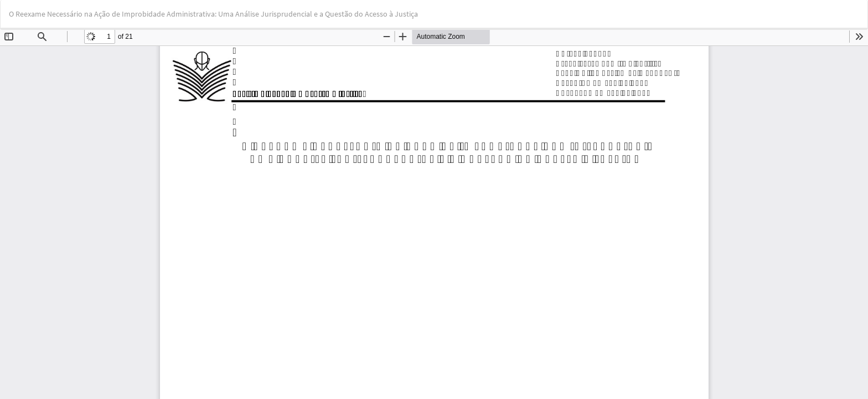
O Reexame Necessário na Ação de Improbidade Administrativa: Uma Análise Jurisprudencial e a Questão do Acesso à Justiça (213, 14)
